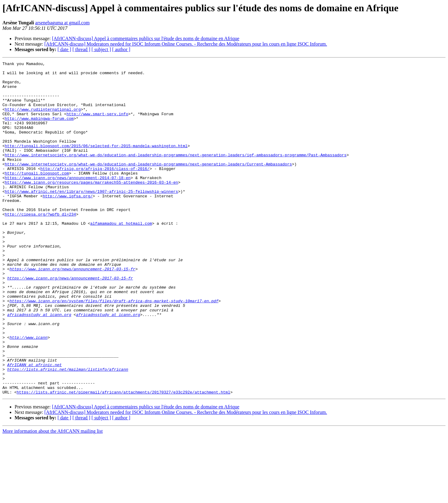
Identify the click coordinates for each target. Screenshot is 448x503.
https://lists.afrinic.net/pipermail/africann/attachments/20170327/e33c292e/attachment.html (123, 459)
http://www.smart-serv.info (97, 125)
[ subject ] (101, 49)
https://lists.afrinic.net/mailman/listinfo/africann (68, 431)
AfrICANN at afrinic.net (35, 426)
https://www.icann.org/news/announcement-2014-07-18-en (68, 201)
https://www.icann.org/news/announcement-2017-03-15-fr (72, 311)
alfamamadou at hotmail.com (121, 256)
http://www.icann (28, 393)
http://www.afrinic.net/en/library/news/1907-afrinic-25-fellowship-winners (91, 218)
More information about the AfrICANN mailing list (53, 498)
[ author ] (121, 49)
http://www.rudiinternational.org (43, 119)
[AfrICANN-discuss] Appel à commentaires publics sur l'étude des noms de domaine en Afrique (146, 38)
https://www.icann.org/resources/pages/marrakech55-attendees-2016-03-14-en (91, 207)
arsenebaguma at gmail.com (63, 23)
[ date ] (64, 49)
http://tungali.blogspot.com (37, 196)
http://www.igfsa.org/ (68, 223)
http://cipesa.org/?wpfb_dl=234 (40, 245)
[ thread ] (81, 49)
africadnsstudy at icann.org (39, 366)
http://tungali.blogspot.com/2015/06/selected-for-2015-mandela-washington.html (96, 163)
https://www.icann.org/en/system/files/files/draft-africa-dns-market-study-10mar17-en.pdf (114, 349)
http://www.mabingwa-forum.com (39, 130)
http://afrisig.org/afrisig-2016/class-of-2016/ (95, 190)
